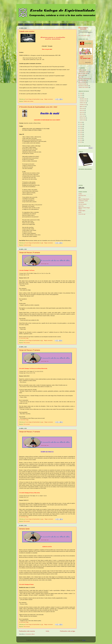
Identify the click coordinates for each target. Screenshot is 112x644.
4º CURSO (63, 25)
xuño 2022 (82, 110)
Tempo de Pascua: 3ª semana (30, 253)
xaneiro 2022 (83, 120)
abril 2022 (82, 114)
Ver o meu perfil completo (84, 35)
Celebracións (81, 70)
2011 (81, 142)
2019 (81, 126)
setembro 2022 (83, 105)
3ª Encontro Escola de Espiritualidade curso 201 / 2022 (38, 107)
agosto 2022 (83, 106)
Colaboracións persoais (84, 72)
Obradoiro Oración (83, 80)
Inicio (21, 25)
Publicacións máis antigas (68, 631)
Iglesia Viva (81, 206)
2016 (81, 132)
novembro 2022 (83, 101)
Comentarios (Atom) (30, 634)
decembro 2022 (83, 99)
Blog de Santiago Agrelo (84, 199)
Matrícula (71, 25)
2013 (81, 138)
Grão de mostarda (82, 204)
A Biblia (80, 194)
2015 (81, 134)
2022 (81, 97)
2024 (81, 93)
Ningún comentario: (49, 99)
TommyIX (71, 640)
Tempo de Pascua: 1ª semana (30, 432)
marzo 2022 (82, 116)
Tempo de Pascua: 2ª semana (30, 350)
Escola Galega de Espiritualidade (84, 28)
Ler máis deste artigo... (24, 338)
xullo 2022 (82, 108)
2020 (81, 124)
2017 (81, 130)
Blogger (84, 640)
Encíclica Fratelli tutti (83, 73)
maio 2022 (82, 112)
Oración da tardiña (83, 84)
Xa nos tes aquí (82, 214)
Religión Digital (82, 211)
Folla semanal (27, 343)
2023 (81, 95)
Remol (80, 212)
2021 (81, 122)
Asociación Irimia (82, 196)
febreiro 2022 (83, 118)
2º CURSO (47, 25)
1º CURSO (38, 25)
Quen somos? (29, 25)
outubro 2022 (83, 103)
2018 (81, 128)
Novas (80, 77)
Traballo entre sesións (27, 31)
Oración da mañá (27, 245)
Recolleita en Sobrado (83, 86)
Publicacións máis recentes (27, 631)
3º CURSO (55, 25)
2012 (81, 140)
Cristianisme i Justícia (83, 201)
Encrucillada (81, 202)
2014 (81, 136)
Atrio (80, 197)
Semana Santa (24, 529)
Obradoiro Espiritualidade (84, 79)
